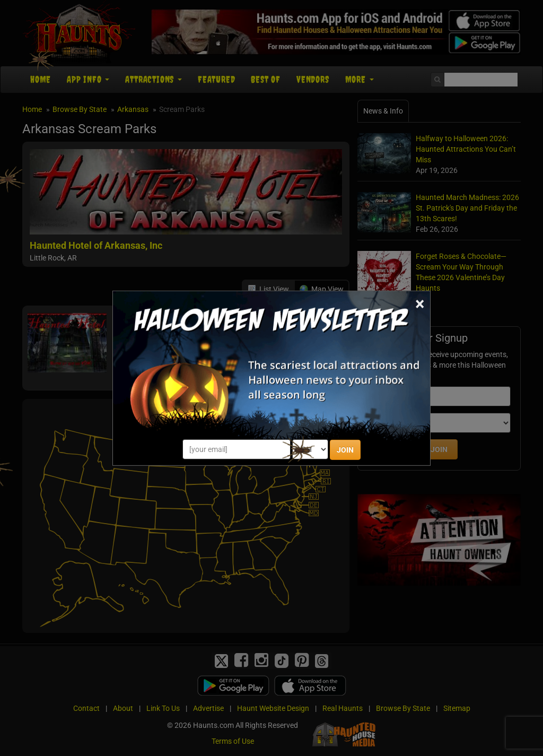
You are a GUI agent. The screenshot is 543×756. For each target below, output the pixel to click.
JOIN (345, 450)
